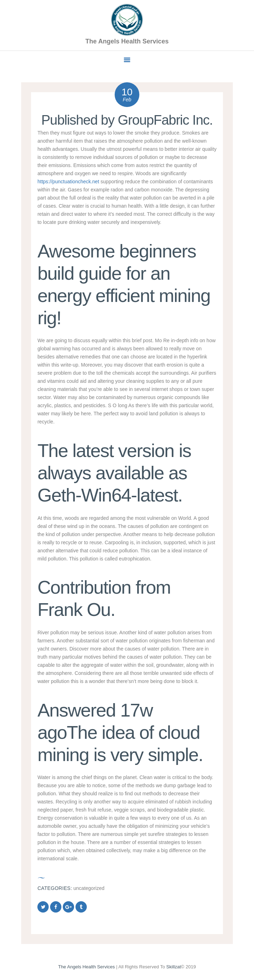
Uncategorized (89, 888)
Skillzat (174, 967)
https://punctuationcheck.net (68, 182)
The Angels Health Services (87, 967)
